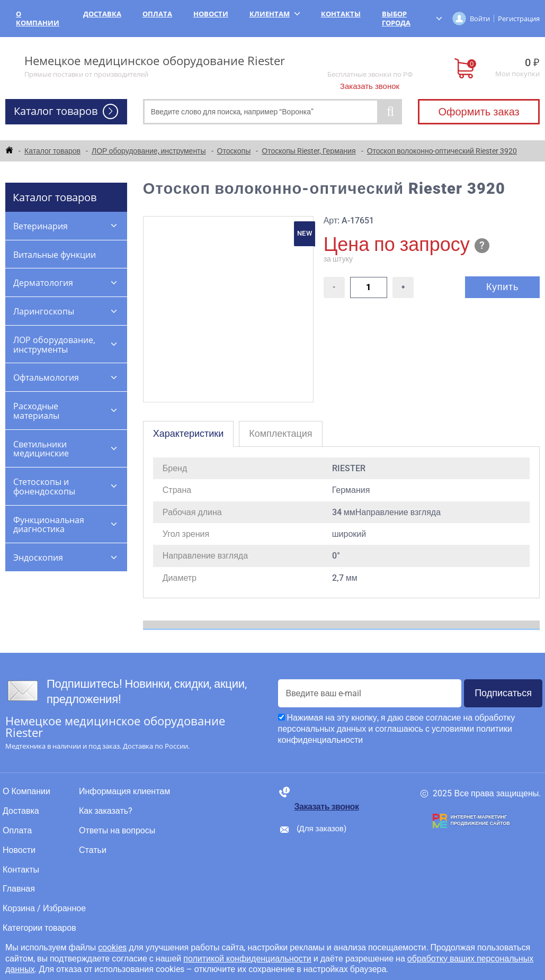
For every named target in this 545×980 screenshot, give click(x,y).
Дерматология (43, 283)
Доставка (102, 14)
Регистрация (519, 19)
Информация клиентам (124, 792)
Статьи (93, 850)
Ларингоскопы (44, 311)
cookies (112, 947)
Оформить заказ (479, 112)
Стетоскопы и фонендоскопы (44, 487)
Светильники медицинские (41, 449)
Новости (211, 14)
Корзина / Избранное (44, 909)
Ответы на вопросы (117, 831)
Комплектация (280, 433)
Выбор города (412, 18)
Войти (480, 19)
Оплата (157, 14)
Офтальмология (46, 377)
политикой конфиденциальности (247, 959)
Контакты (341, 14)
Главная (19, 889)
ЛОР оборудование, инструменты (54, 345)
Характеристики (188, 433)
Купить (502, 287)
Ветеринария (41, 226)
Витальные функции (55, 255)
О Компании (38, 18)
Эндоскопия (38, 558)
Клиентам (275, 14)
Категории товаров (39, 928)
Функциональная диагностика (49, 525)
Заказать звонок (370, 86)
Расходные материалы (36, 411)
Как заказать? (106, 811)
